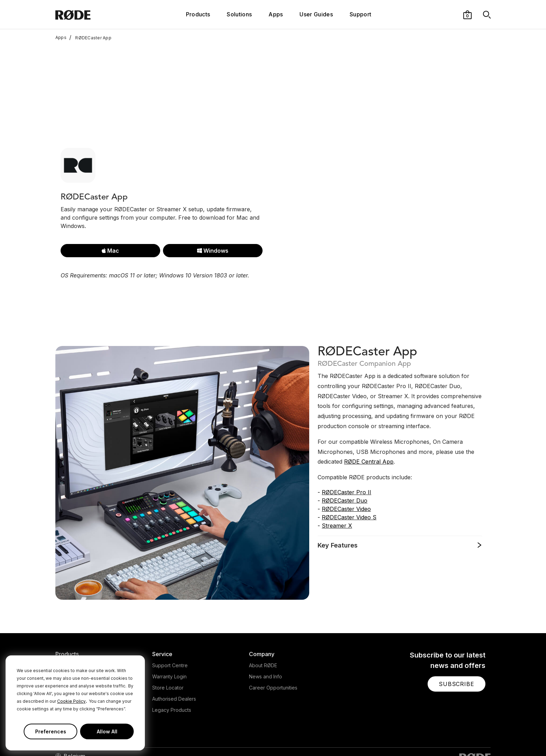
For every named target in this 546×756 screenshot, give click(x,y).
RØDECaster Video (346, 463)
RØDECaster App (90, 38)
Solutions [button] (239, 14)
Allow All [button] (107, 731)
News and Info (266, 631)
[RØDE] (92, 14)
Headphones (70, 631)
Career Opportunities (273, 642)
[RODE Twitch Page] (475, 737)
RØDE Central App (369, 416)
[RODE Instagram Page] (442, 737)
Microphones (71, 619)
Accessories (69, 653)
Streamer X (337, 480)
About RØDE (263, 619)
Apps (276, 14)
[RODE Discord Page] (487, 737)
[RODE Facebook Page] (420, 737)
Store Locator (168, 642)
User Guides (316, 14)
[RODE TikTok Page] (465, 737)
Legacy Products (172, 664)
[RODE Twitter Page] (431, 737)
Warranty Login (169, 631)
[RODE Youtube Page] (453, 737)
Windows (213, 205)
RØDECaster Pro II (346, 446)
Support (360, 14)
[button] (467, 14)
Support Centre (170, 619)
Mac (110, 205)
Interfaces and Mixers (80, 642)
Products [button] (198, 14)
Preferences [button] (51, 731)
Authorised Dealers (174, 653)
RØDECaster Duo (345, 455)
